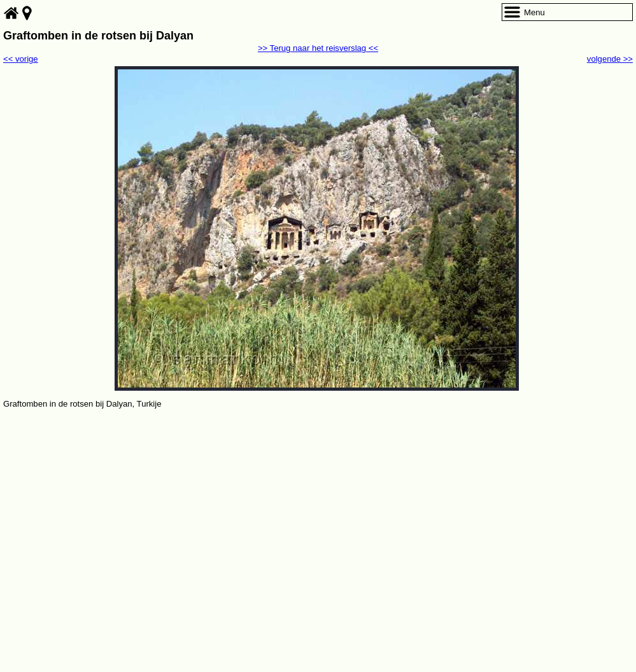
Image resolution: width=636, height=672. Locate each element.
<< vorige (21, 59)
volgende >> (610, 59)
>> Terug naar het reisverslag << (318, 48)
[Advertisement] (318, 507)
